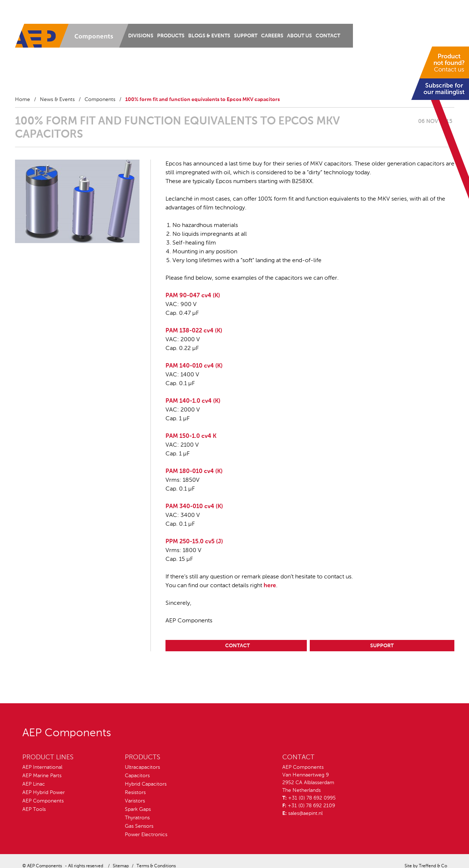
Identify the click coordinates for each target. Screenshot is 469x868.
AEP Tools (34, 809)
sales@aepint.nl (305, 813)
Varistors (135, 801)
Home (23, 100)
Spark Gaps (138, 809)
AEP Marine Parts (42, 776)
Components (100, 100)
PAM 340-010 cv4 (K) (194, 507)
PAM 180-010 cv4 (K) (194, 472)
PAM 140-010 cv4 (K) (194, 366)
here (270, 586)
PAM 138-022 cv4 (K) (194, 331)
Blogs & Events (209, 36)
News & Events (57, 100)
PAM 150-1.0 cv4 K (191, 436)
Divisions (141, 36)
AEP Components (43, 801)
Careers (272, 36)
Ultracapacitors (142, 767)
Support (246, 36)
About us (299, 36)
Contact (328, 36)
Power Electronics (146, 835)
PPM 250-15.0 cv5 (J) (194, 542)
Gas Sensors (139, 826)
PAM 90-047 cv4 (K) (193, 296)
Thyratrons (137, 818)
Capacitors (137, 776)
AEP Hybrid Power (44, 793)
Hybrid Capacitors (146, 784)
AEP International (42, 767)
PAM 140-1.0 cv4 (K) (193, 401)
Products (171, 36)
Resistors (135, 793)
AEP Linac (34, 784)
